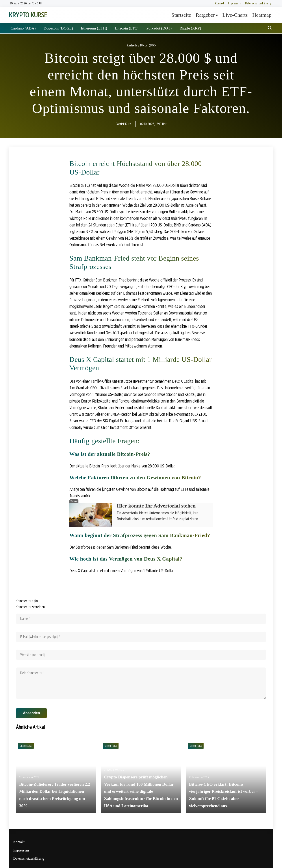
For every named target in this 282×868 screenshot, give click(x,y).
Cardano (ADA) (23, 28)
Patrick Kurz (123, 124)
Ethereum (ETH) (94, 28)
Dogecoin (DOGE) (58, 28)
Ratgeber (205, 15)
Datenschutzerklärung (258, 3)
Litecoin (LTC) (127, 28)
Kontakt (220, 3)
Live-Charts (235, 15)
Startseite (181, 15)
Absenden (31, 713)
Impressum (235, 3)
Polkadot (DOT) (159, 28)
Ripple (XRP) (190, 28)
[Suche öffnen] (270, 28)
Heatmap (262, 15)
